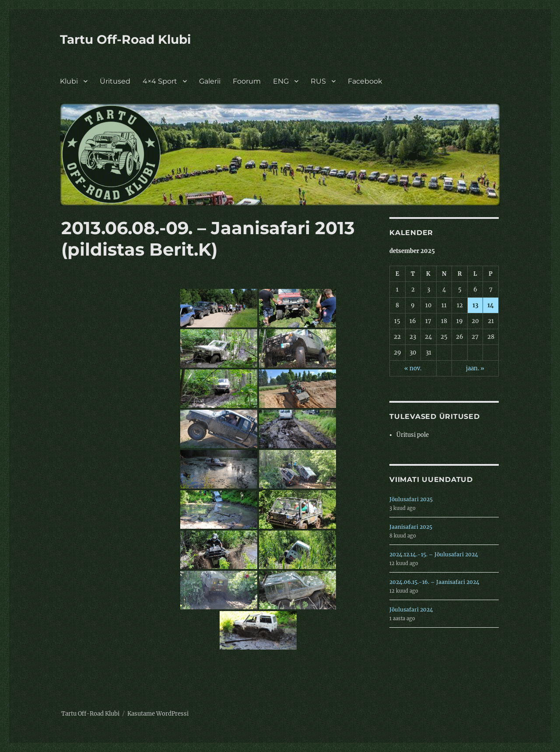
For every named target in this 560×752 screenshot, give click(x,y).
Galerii (210, 81)
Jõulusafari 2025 (411, 499)
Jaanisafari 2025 (411, 527)
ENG (281, 81)
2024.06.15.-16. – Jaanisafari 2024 (434, 582)
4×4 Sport (160, 81)
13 (475, 305)
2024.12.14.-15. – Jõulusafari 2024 (434, 554)
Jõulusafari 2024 (411, 610)
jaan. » (475, 368)
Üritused (115, 81)
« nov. (413, 368)
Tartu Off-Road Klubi (125, 39)
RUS (318, 81)
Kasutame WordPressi (158, 714)
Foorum (247, 81)
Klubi (69, 81)
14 (491, 305)
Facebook (365, 81)
